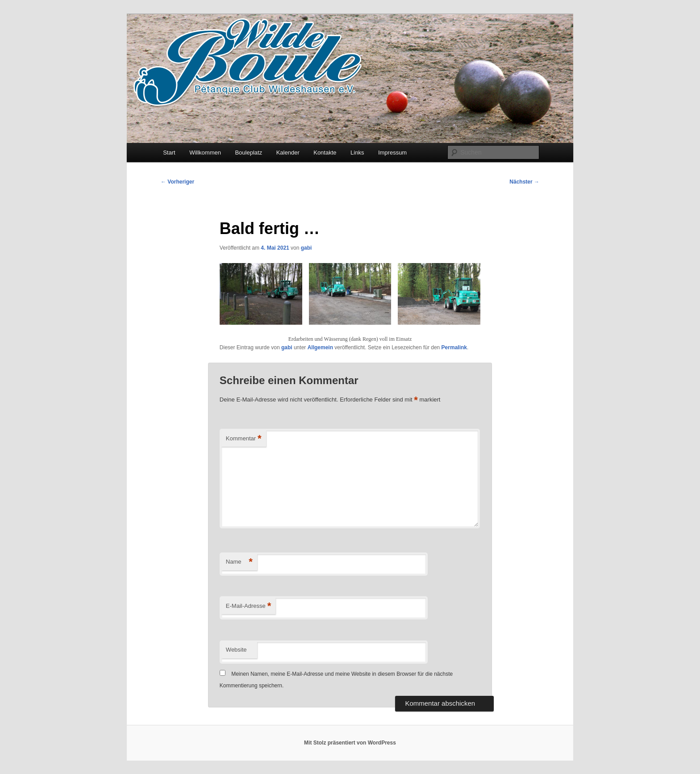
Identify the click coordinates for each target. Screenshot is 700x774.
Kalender (288, 153)
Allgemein (320, 347)
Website (236, 650)
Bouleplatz (248, 153)
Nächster (524, 182)
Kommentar (244, 439)
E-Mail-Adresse (248, 606)
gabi (306, 248)
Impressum (392, 153)
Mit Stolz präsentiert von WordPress (350, 743)
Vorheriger (177, 182)
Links (357, 153)
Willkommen (205, 153)
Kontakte (325, 153)
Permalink (454, 347)
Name (239, 562)
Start (169, 153)
